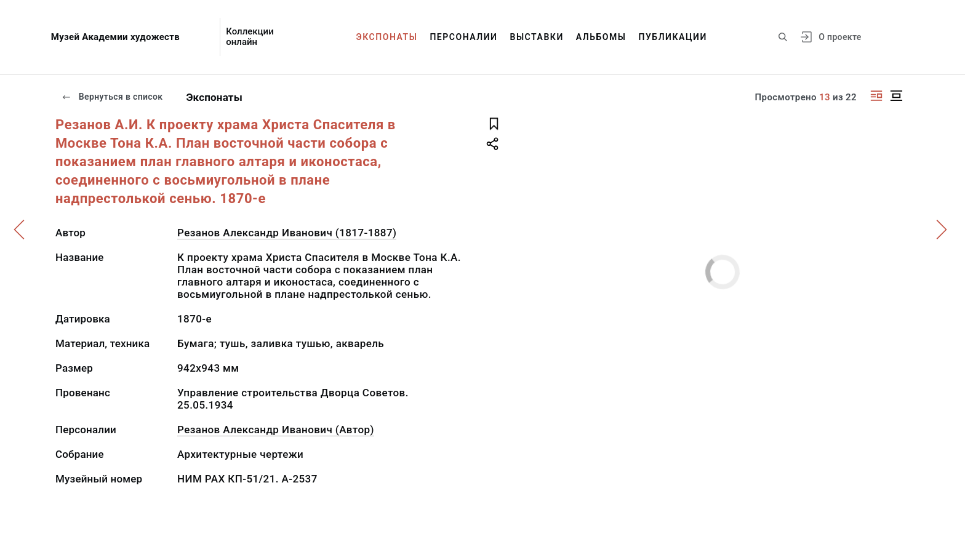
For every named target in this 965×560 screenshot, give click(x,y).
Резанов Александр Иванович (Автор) (276, 430)
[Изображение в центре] (896, 96)
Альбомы (601, 37)
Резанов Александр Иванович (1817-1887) (287, 233)
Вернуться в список (112, 97)
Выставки (536, 37)
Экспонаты (387, 37)
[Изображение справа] (876, 96)
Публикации (673, 37)
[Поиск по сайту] (783, 37)
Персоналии (463, 37)
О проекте (840, 37)
